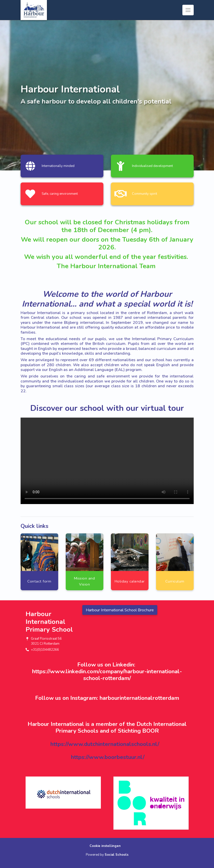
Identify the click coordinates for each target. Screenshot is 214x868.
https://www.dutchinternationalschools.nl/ (105, 744)
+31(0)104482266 (45, 650)
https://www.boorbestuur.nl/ (108, 757)
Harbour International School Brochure (120, 610)
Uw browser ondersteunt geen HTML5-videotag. (107, 461)
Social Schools (117, 855)
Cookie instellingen (105, 846)
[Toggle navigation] (188, 10)
